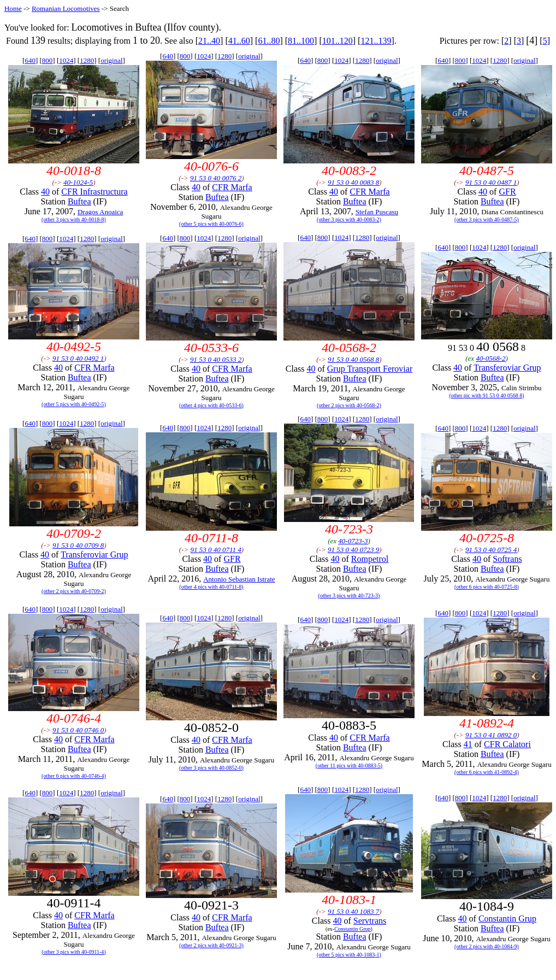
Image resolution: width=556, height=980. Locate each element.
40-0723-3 (353, 541)
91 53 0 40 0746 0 (78, 730)
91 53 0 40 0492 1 (78, 358)
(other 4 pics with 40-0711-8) (211, 587)
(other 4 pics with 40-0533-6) (211, 405)
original (111, 60)
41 (468, 744)
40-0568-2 (490, 358)
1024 (66, 60)
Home (13, 8)
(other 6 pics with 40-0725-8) (487, 587)
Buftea (79, 201)
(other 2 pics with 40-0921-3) (211, 945)
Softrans (507, 559)
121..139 (376, 41)
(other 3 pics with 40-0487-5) (487, 219)
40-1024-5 (78, 182)
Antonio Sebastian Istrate (239, 579)
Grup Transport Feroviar (370, 369)
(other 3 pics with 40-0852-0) (211, 768)
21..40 (209, 41)
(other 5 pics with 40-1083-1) (349, 955)
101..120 (338, 41)
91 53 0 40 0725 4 (491, 550)
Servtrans (370, 921)
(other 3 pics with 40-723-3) (349, 595)
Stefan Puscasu (377, 212)
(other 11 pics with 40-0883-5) (349, 765)
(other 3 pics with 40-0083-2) (349, 219)
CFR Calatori (507, 744)
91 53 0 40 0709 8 (78, 545)
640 (30, 60)
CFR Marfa (232, 187)
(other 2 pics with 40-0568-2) (349, 405)
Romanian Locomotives (66, 8)
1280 (87, 60)
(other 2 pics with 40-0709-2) (74, 591)
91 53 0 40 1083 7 (353, 911)
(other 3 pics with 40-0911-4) (73, 952)
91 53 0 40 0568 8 (353, 359)
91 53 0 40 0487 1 (491, 182)
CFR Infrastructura (94, 192)
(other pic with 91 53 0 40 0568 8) (486, 395)
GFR (507, 192)
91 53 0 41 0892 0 (491, 735)
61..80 (269, 41)
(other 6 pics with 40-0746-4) (74, 776)
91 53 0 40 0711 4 (216, 550)
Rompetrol (370, 559)
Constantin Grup (352, 929)
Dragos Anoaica (100, 212)
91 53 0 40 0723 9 (353, 550)
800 (48, 60)
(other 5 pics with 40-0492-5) (74, 404)
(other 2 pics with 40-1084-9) (487, 946)
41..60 (239, 41)
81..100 (301, 41)
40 (45, 192)
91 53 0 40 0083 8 (353, 182)
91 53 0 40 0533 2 (216, 359)
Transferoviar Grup (507, 368)
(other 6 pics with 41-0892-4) (487, 772)
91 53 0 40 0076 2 (216, 178)
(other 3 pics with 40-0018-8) (74, 219)
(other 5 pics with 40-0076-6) (211, 224)
